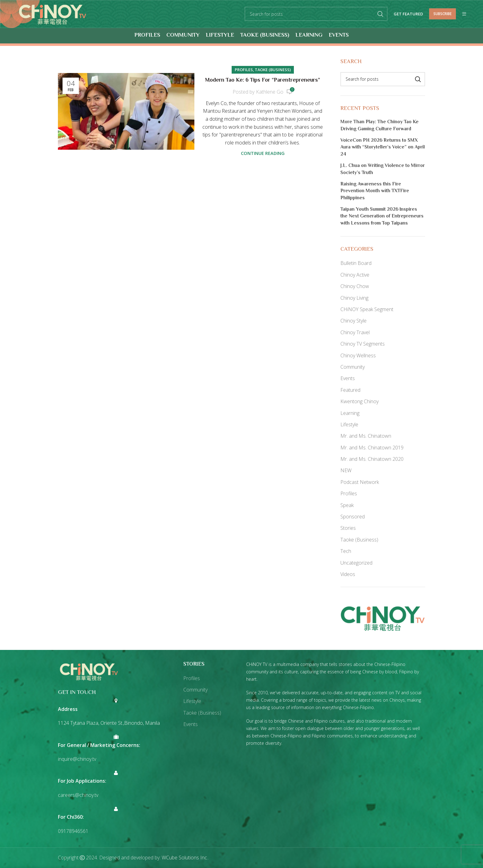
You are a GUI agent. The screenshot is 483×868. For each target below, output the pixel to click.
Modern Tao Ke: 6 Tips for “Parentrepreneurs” (263, 81)
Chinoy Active (355, 275)
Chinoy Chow (355, 286)
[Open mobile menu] (464, 14)
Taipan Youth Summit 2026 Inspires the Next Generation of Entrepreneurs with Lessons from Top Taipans (382, 217)
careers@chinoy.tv (78, 795)
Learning (350, 413)
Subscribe (442, 14)
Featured (350, 390)
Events (348, 379)
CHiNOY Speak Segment (367, 309)
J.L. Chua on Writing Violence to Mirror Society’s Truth (383, 170)
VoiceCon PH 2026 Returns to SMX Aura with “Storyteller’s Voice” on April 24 (383, 148)
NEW (346, 471)
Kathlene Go (270, 92)
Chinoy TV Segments (363, 344)
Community (353, 367)
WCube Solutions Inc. (185, 858)
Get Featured (408, 14)
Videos (348, 574)
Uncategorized (356, 563)
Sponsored (353, 517)
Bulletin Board (356, 263)
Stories (348, 528)
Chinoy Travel (355, 332)
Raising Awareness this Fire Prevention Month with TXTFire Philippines (375, 191)
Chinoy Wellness (358, 355)
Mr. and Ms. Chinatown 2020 (372, 459)
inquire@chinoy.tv (77, 759)
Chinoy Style (353, 321)
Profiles (244, 70)
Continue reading (263, 154)
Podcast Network (360, 482)
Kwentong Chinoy (359, 401)
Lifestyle (349, 424)
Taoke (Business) (273, 70)
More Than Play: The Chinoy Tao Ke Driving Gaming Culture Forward (379, 126)
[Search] (316, 14)
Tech (346, 551)
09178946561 (73, 831)
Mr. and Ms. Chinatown (366, 436)
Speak (347, 505)
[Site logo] (53, 14)
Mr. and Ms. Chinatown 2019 (372, 448)
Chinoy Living (354, 298)
